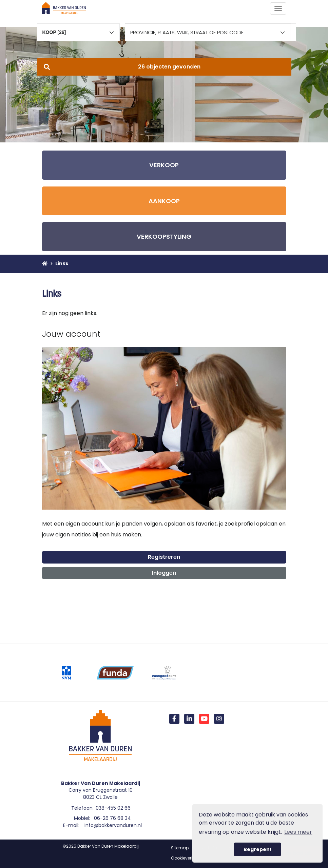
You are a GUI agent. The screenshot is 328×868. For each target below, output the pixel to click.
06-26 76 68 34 (112, 818)
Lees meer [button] (298, 832)
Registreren (164, 557)
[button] (164, 67)
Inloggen (164, 573)
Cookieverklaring (188, 858)
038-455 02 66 (113, 808)
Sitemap (180, 848)
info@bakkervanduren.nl (113, 825)
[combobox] (79, 29)
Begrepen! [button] (257, 849)
